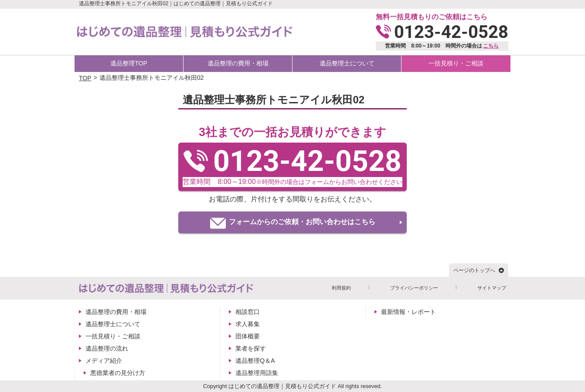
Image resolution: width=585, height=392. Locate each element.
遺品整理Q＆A (255, 361)
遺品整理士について (347, 63)
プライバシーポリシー (414, 288)
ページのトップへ (474, 270)
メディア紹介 (104, 361)
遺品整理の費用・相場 (238, 63)
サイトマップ (492, 288)
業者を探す (251, 348)
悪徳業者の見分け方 (118, 373)
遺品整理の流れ (107, 348)
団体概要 (248, 336)
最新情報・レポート (408, 312)
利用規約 (341, 288)
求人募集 (248, 324)
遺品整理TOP (129, 63)
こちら (491, 46)
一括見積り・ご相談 (456, 63)
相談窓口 (248, 312)
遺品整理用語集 (257, 373)
